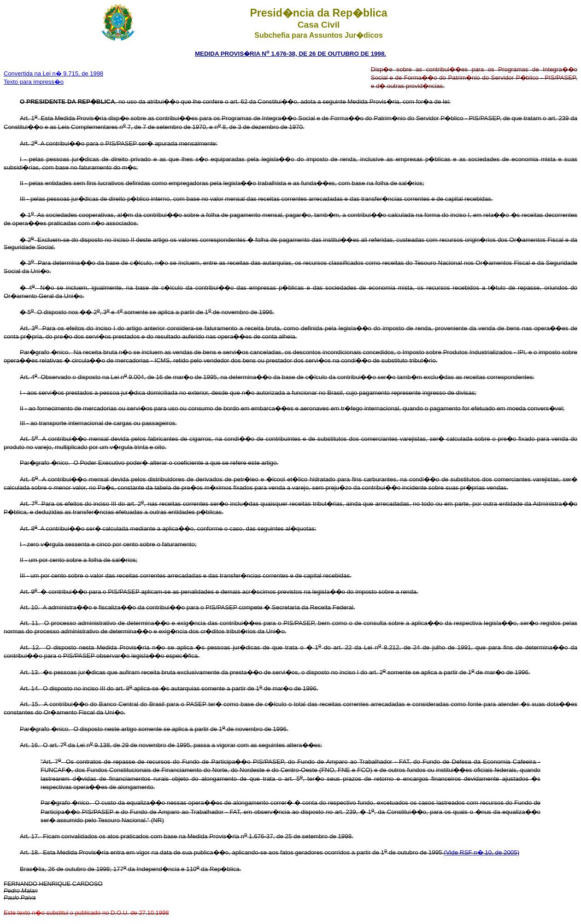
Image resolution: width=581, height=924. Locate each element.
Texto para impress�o (34, 82)
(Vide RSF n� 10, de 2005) (481, 852)
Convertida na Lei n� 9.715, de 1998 (53, 73)
